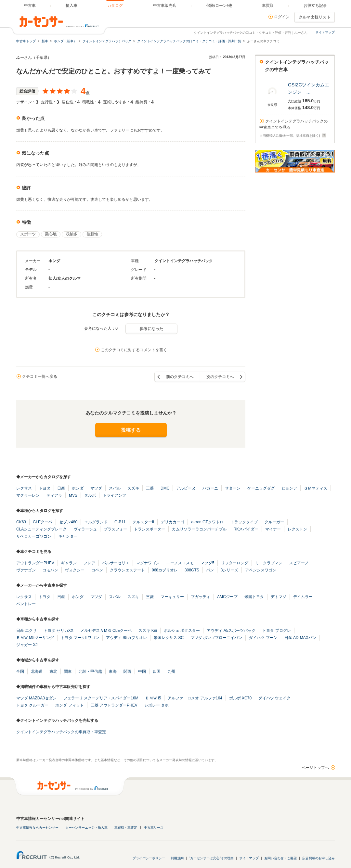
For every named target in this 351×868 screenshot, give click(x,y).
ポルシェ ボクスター (182, 631)
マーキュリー (172, 597)
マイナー (273, 529)
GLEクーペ (43, 522)
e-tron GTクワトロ (207, 522)
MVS (73, 495)
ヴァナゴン (26, 570)
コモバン (50, 570)
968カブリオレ (165, 570)
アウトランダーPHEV (35, 563)
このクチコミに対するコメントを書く (134, 350)
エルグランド (96, 522)
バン (210, 570)
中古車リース (154, 828)
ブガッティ (201, 597)
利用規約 (177, 858)
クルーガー (274, 522)
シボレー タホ (156, 705)
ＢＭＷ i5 (153, 698)
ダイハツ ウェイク (274, 698)
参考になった (151, 329)
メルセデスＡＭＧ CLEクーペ (106, 631)
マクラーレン (28, 495)
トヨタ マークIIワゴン (80, 638)
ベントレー (26, 604)
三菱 (150, 488)
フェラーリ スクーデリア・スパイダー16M (101, 698)
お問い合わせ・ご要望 (280, 858)
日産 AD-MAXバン (300, 638)
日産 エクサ (26, 631)
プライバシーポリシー (149, 858)
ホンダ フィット (69, 705)
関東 (68, 671)
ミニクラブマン (269, 563)
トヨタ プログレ (276, 631)
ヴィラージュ (85, 529)
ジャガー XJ (27, 645)
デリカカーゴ (173, 522)
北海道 (37, 671)
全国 (20, 671)
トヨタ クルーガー (32, 705)
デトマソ (279, 597)
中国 (142, 671)
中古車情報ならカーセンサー (37, 828)
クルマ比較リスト (315, 17)
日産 (61, 488)
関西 (127, 671)
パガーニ (210, 488)
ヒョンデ (289, 488)
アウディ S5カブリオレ (126, 638)
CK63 (21, 522)
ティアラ (54, 495)
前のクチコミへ (180, 377)
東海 (113, 671)
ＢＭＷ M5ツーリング (35, 638)
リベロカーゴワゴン (34, 536)
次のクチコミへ (220, 377)
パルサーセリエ (116, 563)
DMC (165, 488)
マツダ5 (208, 563)
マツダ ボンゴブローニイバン (216, 638)
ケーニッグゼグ (261, 488)
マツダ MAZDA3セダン (36, 698)
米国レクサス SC (169, 638)
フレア (89, 563)
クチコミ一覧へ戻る (40, 377)
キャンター (68, 536)
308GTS (192, 570)
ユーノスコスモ (180, 563)
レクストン (297, 529)
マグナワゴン (148, 563)
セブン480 (68, 522)
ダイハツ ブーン (263, 638)
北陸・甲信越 (90, 671)
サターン (233, 488)
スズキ (133, 488)
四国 (157, 671)
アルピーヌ (186, 488)
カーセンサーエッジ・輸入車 (86, 828)
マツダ (96, 488)
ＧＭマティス (316, 488)
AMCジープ (227, 597)
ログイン (282, 17)
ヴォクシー (75, 570)
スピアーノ (299, 563)
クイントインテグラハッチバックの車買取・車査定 (61, 732)
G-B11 (120, 522)
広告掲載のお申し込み (318, 858)
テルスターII (143, 522)
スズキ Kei (148, 631)
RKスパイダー (246, 529)
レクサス (24, 488)
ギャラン (69, 563)
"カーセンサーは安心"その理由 (211, 858)
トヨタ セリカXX (58, 631)
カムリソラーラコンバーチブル (199, 529)
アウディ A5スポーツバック (231, 631)
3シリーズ (230, 570)
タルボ (90, 495)
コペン (97, 570)
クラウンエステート (127, 570)
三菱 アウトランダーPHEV (114, 705)
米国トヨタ (254, 597)
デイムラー (303, 597)
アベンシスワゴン (261, 570)
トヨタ (45, 488)
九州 (171, 671)
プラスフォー (115, 529)
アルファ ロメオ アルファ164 (195, 698)
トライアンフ (114, 495)
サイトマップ (325, 32)
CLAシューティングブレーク (41, 529)
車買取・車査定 (126, 828)
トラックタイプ (244, 522)
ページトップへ (315, 768)
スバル (115, 488)
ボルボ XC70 (240, 698)
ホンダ (78, 488)
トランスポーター (149, 529)
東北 (53, 671)
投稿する (131, 430)
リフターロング (235, 563)
